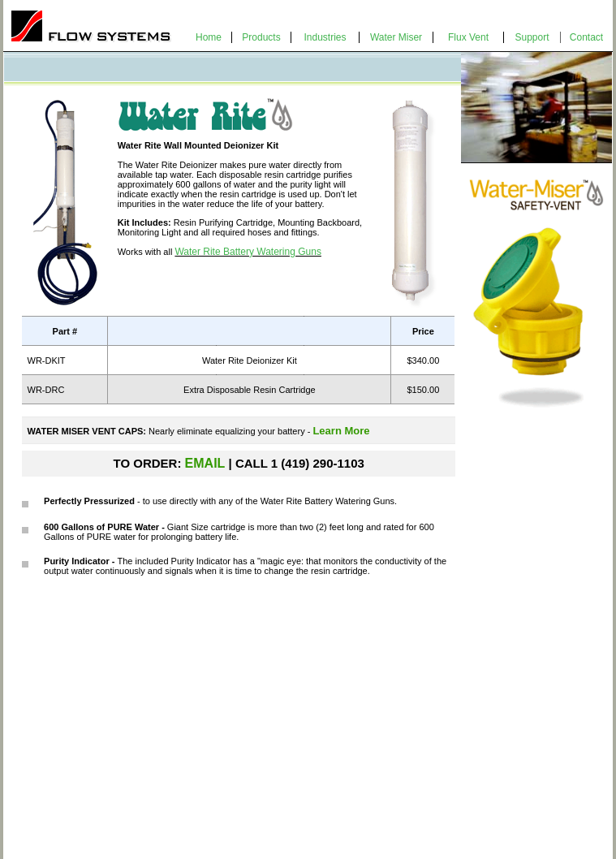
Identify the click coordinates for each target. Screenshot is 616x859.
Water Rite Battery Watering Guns (248, 252)
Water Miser (396, 37)
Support (532, 37)
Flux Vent (468, 37)
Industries (325, 37)
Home (209, 37)
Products (261, 37)
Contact (586, 37)
